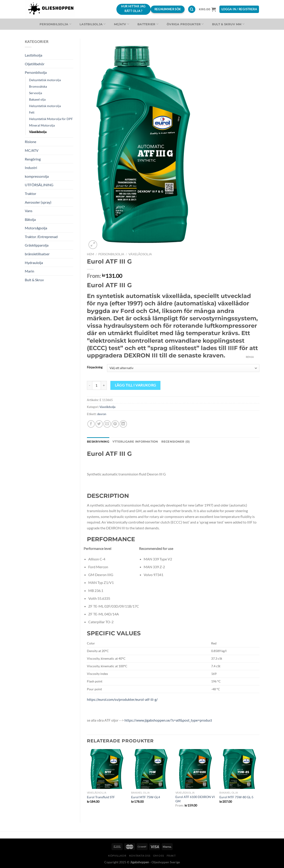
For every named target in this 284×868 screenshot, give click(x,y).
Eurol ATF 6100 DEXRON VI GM (195, 799)
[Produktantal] (97, 385)
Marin (29, 271)
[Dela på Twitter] (99, 424)
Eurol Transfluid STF (101, 797)
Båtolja (30, 219)
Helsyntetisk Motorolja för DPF (51, 119)
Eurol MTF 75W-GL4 (146, 797)
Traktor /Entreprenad (41, 237)
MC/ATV (122, 24)
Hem (90, 254)
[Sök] (192, 9)
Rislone (31, 142)
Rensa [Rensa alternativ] (250, 357)
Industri (31, 168)
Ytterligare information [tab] (135, 442)
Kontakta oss (140, 856)
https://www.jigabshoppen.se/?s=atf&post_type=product (168, 720)
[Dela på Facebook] (91, 424)
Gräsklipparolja (37, 245)
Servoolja (36, 93)
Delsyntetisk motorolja (45, 80)
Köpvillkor (117, 856)
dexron (102, 414)
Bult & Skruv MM (228, 24)
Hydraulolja (34, 263)
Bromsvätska (38, 86)
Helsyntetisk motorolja (45, 106)
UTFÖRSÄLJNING (39, 185)
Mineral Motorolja (42, 125)
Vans (29, 211)
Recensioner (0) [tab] (176, 442)
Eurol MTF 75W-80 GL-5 (236, 797)
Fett (32, 112)
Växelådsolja (38, 132)
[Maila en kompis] (107, 424)
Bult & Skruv (34, 280)
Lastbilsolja (93, 24)
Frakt (171, 856)
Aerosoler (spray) (38, 202)
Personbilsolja (55, 24)
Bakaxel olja (37, 99)
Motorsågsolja (36, 228)
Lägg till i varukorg (136, 385)
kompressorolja (37, 176)
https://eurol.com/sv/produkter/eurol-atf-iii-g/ (122, 699)
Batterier (148, 24)
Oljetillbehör (35, 64)
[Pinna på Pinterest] (115, 424)
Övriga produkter (185, 24)
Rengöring (33, 159)
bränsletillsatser (37, 254)
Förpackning (95, 367)
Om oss (159, 856)
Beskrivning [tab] (98, 442)
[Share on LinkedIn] (123, 424)
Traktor (31, 193)
